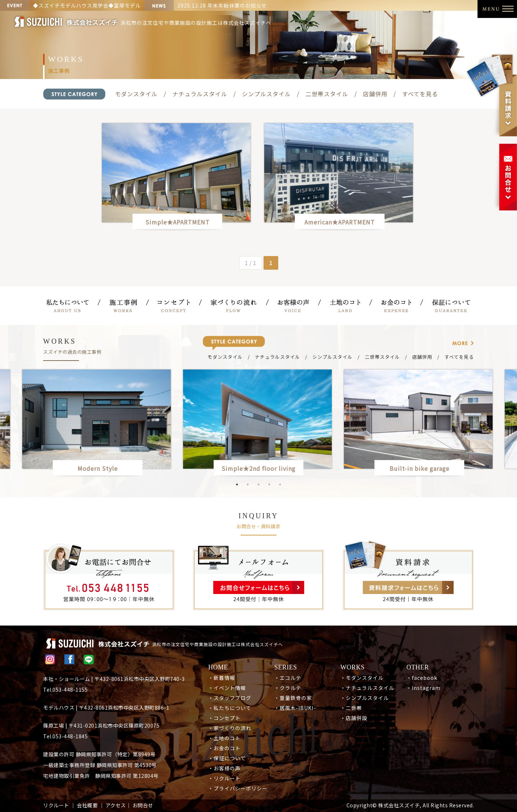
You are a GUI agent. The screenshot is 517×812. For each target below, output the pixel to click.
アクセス (116, 805)
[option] (258, 424)
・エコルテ (288, 678)
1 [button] (237, 484)
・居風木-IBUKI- (295, 708)
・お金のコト (224, 748)
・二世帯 (351, 708)
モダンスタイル (136, 94)
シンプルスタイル (266, 94)
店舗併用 (375, 94)
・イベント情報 (227, 688)
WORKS (353, 667)
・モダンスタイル (362, 678)
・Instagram (423, 688)
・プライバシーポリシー (238, 788)
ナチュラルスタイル (200, 94)
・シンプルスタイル (365, 698)
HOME (218, 667)
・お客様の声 (224, 768)
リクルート (56, 805)
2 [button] (248, 484)
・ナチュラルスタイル (367, 688)
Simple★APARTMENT (178, 222)
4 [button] (269, 484)
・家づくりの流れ (230, 728)
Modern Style (98, 468)
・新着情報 (222, 678)
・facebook (422, 678)
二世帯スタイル (327, 94)
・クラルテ (288, 688)
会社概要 (87, 805)
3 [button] (258, 484)
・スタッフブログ (230, 698)
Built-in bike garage (423, 468)
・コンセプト (224, 718)
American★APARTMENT (340, 222)
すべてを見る (420, 94)
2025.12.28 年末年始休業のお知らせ (222, 5)
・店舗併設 (354, 718)
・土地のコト (224, 738)
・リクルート (224, 778)
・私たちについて (230, 708)
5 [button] (280, 484)
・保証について (227, 758)
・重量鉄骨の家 (293, 698)
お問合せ (143, 805)
